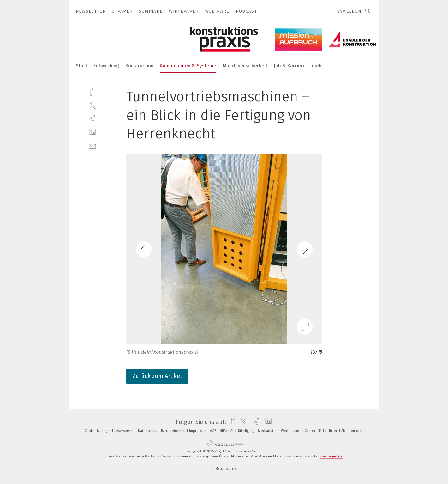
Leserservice (125, 431)
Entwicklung (106, 66)
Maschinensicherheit (245, 66)
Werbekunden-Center (299, 431)
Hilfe (224, 431)
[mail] (92, 146)
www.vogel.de (331, 456)
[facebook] (92, 91)
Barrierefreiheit (174, 431)
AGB (214, 431)
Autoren (357, 431)
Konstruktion (139, 66)
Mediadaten (268, 431)
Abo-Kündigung (243, 431)
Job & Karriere (290, 66)
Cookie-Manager (98, 431)
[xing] (92, 119)
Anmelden (349, 11)
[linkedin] (92, 132)
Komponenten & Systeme (188, 66)
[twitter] (92, 105)
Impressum (198, 431)
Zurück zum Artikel (157, 376)
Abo (345, 431)
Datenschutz (148, 431)
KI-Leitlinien (329, 431)
